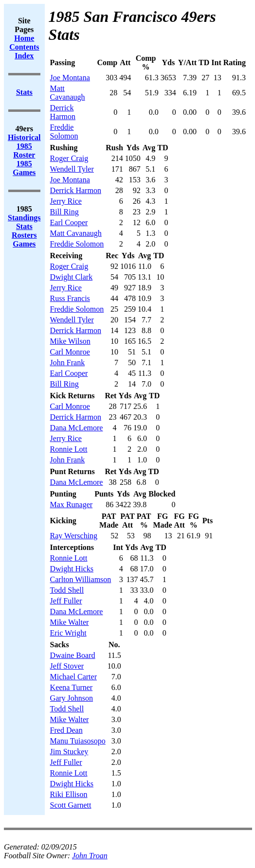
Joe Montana (70, 78)
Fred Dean (66, 730)
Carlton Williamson (81, 579)
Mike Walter (70, 622)
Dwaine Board (73, 655)
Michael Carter (73, 677)
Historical (24, 137)
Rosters (24, 235)
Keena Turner (72, 687)
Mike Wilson (70, 341)
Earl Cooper (69, 222)
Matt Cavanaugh (68, 93)
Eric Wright (68, 633)
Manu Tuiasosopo (78, 741)
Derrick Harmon (63, 112)
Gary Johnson (72, 698)
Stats (24, 226)
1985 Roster (24, 151)
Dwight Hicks (72, 569)
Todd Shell (67, 590)
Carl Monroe (70, 352)
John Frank (68, 363)
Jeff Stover (67, 666)
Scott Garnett (71, 805)
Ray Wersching (74, 536)
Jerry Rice (66, 201)
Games (24, 244)
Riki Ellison (69, 794)
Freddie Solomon (64, 132)
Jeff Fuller (66, 601)
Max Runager (72, 505)
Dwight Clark (72, 277)
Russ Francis (70, 298)
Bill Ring (64, 212)
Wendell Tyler (72, 169)
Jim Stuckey (69, 752)
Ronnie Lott (69, 449)
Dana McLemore (77, 428)
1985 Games (24, 168)
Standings (24, 218)
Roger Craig (69, 158)
